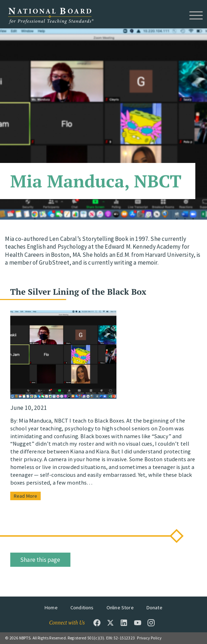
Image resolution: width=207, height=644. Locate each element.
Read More (25, 496)
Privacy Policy (149, 638)
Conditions (82, 608)
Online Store (120, 608)
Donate (154, 608)
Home (51, 608)
